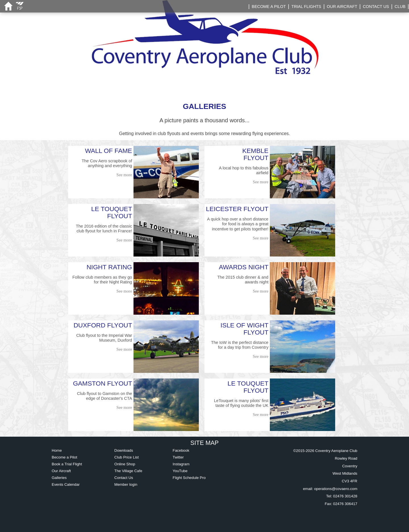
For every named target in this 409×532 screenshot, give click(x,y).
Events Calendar (66, 484)
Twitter (178, 457)
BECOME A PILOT (269, 7)
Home (57, 450)
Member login (126, 484)
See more (124, 175)
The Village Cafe (128, 471)
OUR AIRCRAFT (342, 7)
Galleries (59, 478)
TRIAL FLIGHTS (306, 7)
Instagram (181, 464)
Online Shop (125, 464)
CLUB (400, 7)
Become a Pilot (64, 457)
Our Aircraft (61, 471)
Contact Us (124, 478)
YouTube (180, 471)
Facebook (181, 450)
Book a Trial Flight (67, 464)
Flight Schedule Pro (189, 478)
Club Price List (127, 457)
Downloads (124, 450)
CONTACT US (376, 7)
